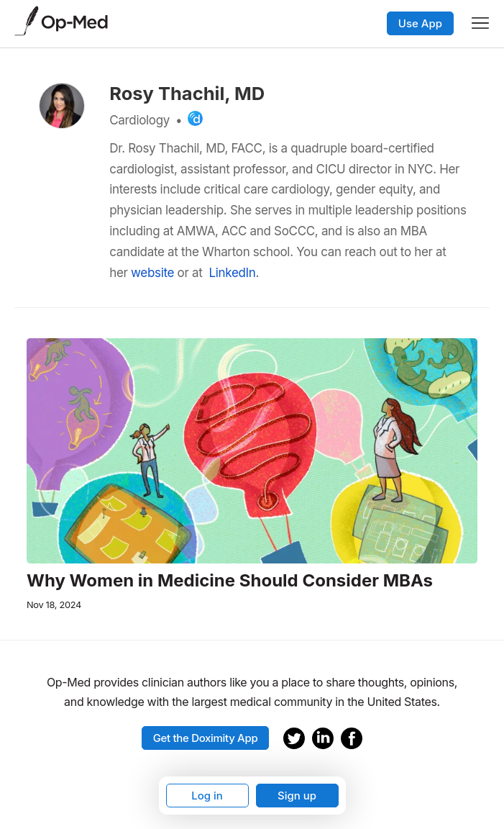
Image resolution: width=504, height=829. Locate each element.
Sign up (297, 796)
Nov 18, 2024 (54, 605)
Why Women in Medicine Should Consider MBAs (230, 581)
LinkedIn (232, 273)
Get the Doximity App (206, 738)
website (152, 273)
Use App (420, 23)
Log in (207, 796)
